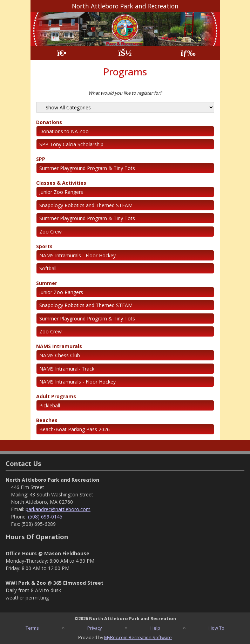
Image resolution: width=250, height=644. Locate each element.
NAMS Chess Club (60, 355)
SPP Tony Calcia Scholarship (71, 144)
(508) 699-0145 (45, 517)
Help (155, 628)
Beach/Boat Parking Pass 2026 (75, 429)
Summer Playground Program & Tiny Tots (87, 168)
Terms (32, 628)
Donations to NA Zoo (64, 131)
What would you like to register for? (125, 93)
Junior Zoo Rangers (61, 192)
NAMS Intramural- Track (67, 369)
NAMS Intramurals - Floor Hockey (77, 255)
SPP (41, 159)
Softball (48, 268)
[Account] (125, 53)
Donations (49, 122)
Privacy (94, 628)
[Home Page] (62, 53)
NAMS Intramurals (59, 346)
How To (217, 628)
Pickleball (50, 405)
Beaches (47, 420)
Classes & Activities (61, 183)
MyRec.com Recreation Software (138, 637)
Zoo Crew (50, 232)
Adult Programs (56, 396)
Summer (47, 283)
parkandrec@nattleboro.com (58, 509)
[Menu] (188, 53)
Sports (44, 246)
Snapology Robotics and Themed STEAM (86, 205)
